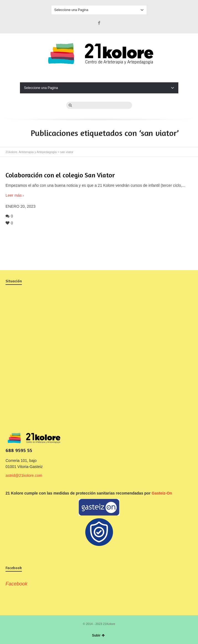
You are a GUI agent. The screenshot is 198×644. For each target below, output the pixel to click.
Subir (98, 635)
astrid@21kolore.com (24, 475)
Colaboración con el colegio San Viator (60, 175)
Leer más (14, 195)
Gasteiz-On (162, 493)
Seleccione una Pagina (99, 10)
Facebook (99, 23)
